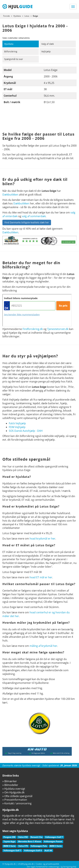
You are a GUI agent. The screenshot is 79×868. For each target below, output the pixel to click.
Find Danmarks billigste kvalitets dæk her (27, 222)
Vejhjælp (46, 51)
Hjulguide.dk (10, 864)
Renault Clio (36, 837)
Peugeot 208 (9, 837)
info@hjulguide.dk (26, 864)
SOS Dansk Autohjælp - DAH (26, 431)
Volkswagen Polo (39, 846)
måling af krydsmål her (43, 646)
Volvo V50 (23, 837)
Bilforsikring (11, 51)
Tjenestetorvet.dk (58, 329)
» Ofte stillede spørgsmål (17, 796)
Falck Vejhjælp (17, 423)
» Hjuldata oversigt (14, 789)
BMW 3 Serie (9, 846)
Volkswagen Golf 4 (33, 850)
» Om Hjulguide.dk (13, 792)
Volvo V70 (23, 846)
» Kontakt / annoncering (17, 803)
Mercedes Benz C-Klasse (30, 841)
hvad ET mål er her (41, 577)
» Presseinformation (15, 800)
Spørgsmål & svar (14, 59)
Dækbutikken (10, 195)
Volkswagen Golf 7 (54, 837)
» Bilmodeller (10, 785)
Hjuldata (9, 44)
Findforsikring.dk (33, 329)
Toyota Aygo (9, 841)
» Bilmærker (10, 781)
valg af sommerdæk (34, 216)
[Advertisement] (39, 119)
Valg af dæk (48, 44)
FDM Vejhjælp (17, 427)
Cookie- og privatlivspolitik (47, 864)
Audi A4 (48, 850)
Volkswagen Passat (53, 841)
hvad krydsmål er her (42, 539)
